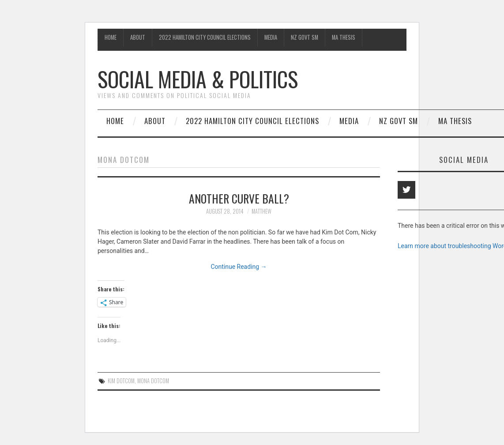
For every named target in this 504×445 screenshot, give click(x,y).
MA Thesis (344, 37)
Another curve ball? (239, 198)
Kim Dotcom (121, 381)
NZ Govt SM (305, 37)
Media (271, 37)
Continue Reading (239, 267)
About (138, 37)
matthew (261, 211)
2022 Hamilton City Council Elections (205, 37)
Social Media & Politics (198, 79)
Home (111, 37)
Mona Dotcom (153, 381)
